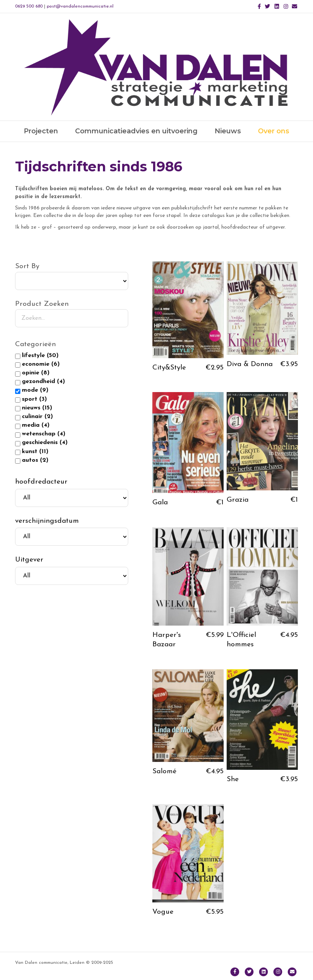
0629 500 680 (29, 6)
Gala (160, 503)
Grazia (238, 500)
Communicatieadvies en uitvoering (136, 131)
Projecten (41, 131)
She (233, 779)
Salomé (164, 772)
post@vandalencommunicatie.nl (80, 6)
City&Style (169, 368)
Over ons (274, 131)
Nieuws (228, 131)
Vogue (163, 912)
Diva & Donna (250, 364)
